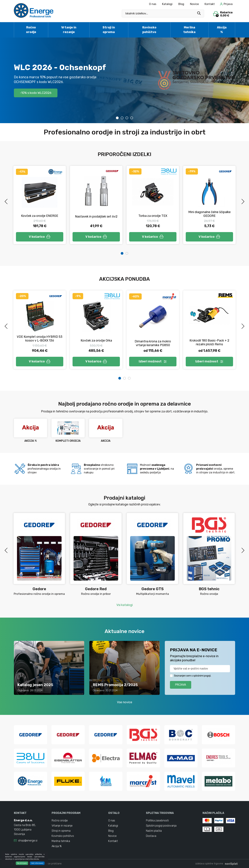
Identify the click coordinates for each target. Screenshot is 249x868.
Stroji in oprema (109, 30)
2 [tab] (122, 118)
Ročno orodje (31, 30)
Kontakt (210, 4)
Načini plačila (154, 831)
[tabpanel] (125, 80)
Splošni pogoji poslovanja (161, 826)
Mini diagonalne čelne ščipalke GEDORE (209, 214)
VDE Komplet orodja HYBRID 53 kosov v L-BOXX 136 (40, 339)
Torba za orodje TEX (153, 216)
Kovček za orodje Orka (96, 340)
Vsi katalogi (125, 605)
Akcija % (222, 30)
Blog (181, 4)
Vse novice (125, 702)
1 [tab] (117, 118)
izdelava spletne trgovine (209, 864)
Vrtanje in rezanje (69, 30)
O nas (153, 4)
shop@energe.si (28, 841)
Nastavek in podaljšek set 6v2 (96, 216)
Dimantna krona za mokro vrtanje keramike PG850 (153, 343)
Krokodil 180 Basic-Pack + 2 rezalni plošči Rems (209, 342)
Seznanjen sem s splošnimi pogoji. (193, 676)
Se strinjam (22, 863)
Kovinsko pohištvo (149, 30)
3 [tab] (127, 118)
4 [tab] (132, 118)
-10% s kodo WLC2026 (36, 93)
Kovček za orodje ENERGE (40, 216)
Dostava (151, 836)
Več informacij (37, 863)
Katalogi (167, 4)
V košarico (40, 237)
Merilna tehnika (189, 30)
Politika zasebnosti (157, 820)
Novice (194, 4)
